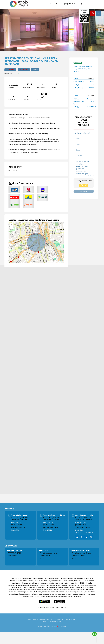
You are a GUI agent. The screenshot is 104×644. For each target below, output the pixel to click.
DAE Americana (45, 565)
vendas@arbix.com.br (50, 537)
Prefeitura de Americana (48, 562)
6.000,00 (91, 87)
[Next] (99, 566)
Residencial (32, 67)
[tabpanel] (52, 35)
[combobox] (84, 143)
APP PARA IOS (13, 565)
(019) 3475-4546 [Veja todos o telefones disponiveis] (70, 4)
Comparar (24, 79)
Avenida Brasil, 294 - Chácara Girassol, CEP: (21, 528)
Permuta (35, 79)
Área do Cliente (55, 4)
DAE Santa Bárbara (79, 565)
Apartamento (14, 67)
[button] (81, 4)
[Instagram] (82, 546)
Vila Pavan (50, 67)
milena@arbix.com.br (18, 537)
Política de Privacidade (46, 617)
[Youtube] (86, 546)
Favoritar (10, 79)
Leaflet (50, 271)
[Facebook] (77, 546)
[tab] (93, 13)
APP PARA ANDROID (15, 562)
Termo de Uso (61, 617)
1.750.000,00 (91, 105)
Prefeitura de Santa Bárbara (82, 562)
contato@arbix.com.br (83, 537)
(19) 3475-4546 (16, 534)
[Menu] (92, 4)
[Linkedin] (91, 546)
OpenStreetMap (59, 271)
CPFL (42, 567)
